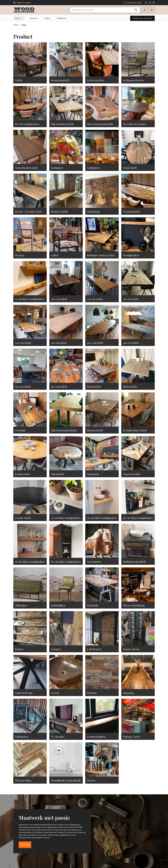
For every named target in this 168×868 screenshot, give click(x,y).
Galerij (47, 18)
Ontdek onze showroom (142, 18)
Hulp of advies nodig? (133, 3)
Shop (19, 18)
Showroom (61, 18)
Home (16, 25)
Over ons (34, 18)
